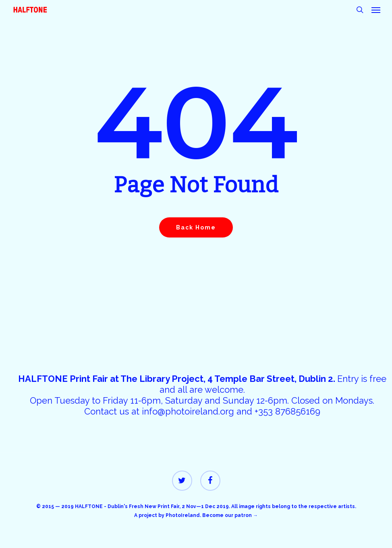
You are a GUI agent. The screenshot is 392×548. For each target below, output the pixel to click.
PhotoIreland (183, 515)
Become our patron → (230, 515)
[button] (376, 10)
